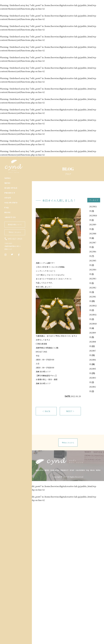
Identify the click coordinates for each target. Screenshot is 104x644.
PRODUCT (10, 193)
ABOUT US (10, 217)
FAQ (7, 207)
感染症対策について (15, 224)
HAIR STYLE (11, 188)
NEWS (8, 178)
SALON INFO (11, 203)
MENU (8, 183)
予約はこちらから (15, 232)
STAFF (8, 198)
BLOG (8, 212)
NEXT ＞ (70, 411)
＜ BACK (46, 411)
